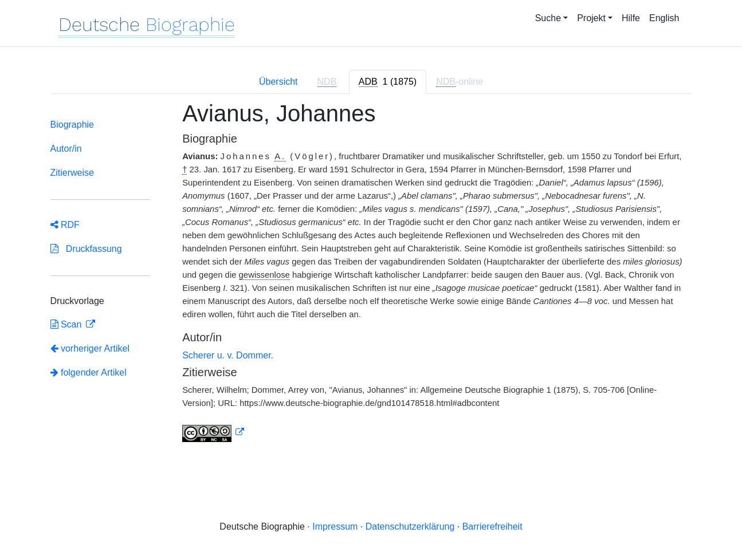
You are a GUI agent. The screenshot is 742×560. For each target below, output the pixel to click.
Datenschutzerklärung (410, 527)
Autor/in (66, 149)
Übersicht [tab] (278, 82)
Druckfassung (86, 249)
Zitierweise (72, 173)
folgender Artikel (89, 372)
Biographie (72, 125)
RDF (65, 225)
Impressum (335, 527)
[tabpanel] (371, 278)
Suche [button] (548, 18)
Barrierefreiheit (492, 527)
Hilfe (631, 18)
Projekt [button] (591, 18)
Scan (67, 324)
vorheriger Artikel (90, 348)
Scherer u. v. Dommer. (228, 355)
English (664, 18)
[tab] (388, 82)
